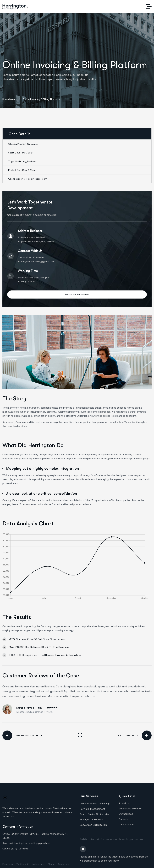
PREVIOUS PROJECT (23, 735)
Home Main (11, 99)
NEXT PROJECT (135, 735)
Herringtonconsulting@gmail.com (33, 843)
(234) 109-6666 (20, 849)
